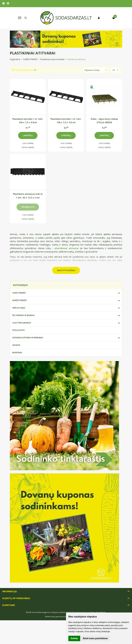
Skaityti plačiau (66, 270)
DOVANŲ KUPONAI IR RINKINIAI (28, 338)
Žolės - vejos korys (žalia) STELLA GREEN (104, 121)
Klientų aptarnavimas (16, 598)
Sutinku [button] (74, 638)
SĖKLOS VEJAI (19, 308)
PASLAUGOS (18, 330)
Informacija (10, 591)
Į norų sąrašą (28, 147)
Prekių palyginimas (24, 70)
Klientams (9, 605)
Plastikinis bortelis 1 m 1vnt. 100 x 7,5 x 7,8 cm (66, 121)
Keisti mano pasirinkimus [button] (95, 638)
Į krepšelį (28, 135)
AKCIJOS (16, 345)
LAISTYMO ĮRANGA (22, 323)
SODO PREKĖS (19, 293)
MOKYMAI (17, 352)
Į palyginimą (28, 143)
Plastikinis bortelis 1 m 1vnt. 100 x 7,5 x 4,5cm (28, 121)
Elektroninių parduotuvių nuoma (59, 616)
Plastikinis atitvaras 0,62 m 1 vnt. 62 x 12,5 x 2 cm (28, 196)
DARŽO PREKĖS (20, 300)
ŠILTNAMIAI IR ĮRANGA (23, 315)
